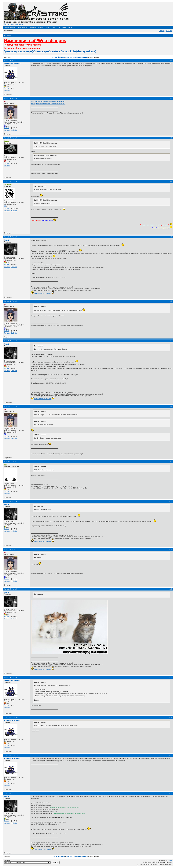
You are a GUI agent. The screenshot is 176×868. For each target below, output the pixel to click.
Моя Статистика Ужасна (43, 293)
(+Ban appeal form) (86, 51)
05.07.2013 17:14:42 (11, 301)
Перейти (32, 862)
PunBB (170, 860)
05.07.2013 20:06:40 (11, 589)
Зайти (70, 27)
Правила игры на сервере (18, 51)
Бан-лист (41, 27)
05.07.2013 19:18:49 (11, 501)
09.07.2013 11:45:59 (11, 677)
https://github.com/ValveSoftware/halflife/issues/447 (48, 101)
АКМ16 (6, 240)
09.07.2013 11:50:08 (11, 717)
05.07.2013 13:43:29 (11, 60)
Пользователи (23, 27)
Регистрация (61, 27)
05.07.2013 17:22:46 (11, 341)
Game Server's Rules (65, 51)
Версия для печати (166, 31)
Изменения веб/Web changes (35, 41)
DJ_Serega (8, 185)
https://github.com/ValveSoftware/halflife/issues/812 (48, 104)
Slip (5, 465)
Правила (33, 27)
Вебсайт (14, 130)
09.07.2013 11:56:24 (11, 755)
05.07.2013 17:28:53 (11, 407)
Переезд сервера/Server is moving (22, 45)
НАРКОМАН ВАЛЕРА (12, 63)
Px (5, 101)
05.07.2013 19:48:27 (11, 549)
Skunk (6, 141)
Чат (54, 27)
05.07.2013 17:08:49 (11, 181)
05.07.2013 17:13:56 (11, 237)
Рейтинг (6, 88)
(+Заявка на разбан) (43, 51)
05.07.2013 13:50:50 (11, 98)
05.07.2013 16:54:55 (11, 138)
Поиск (48, 27)
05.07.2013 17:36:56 (11, 462)
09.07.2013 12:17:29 (11, 793)
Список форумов (10, 27)
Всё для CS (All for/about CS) (77, 57)
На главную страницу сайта (13, 24)
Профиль (7, 90)
